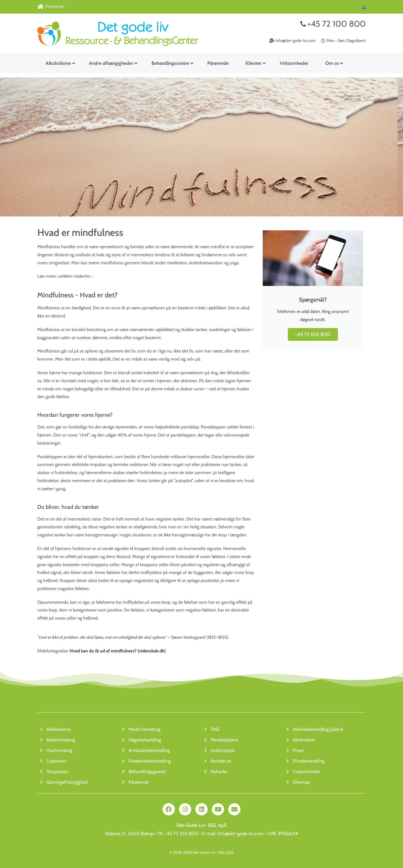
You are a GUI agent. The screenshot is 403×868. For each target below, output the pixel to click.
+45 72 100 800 (313, 334)
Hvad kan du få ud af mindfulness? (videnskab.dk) (118, 651)
